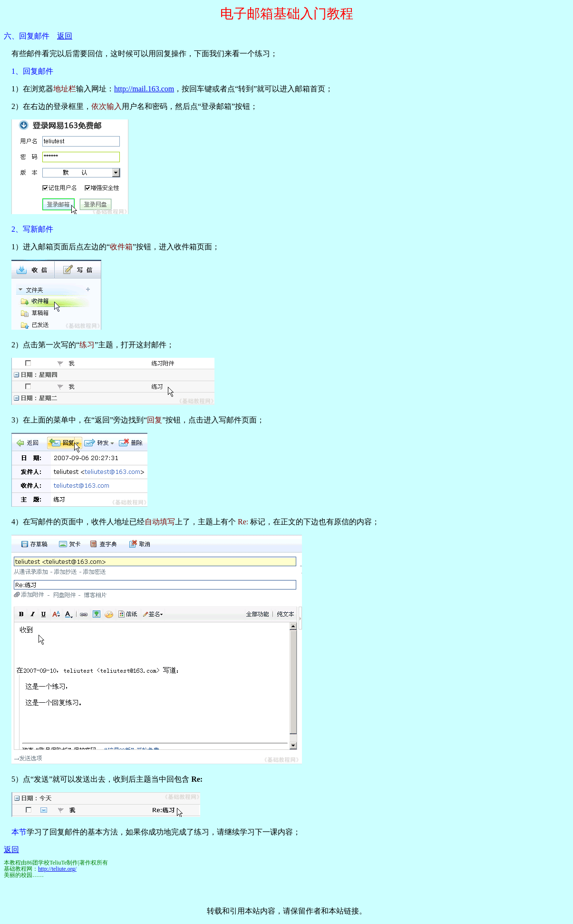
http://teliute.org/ (57, 869)
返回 (65, 36)
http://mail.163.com (144, 89)
